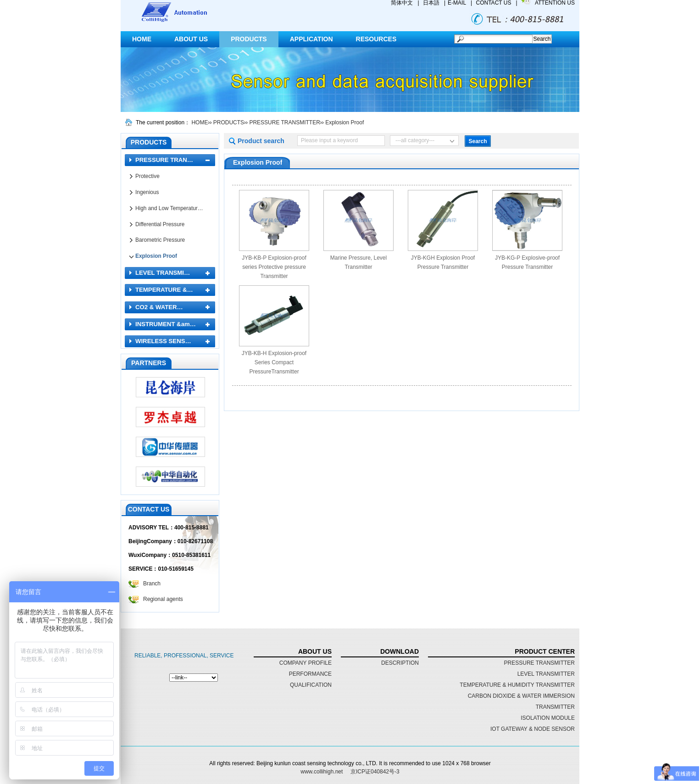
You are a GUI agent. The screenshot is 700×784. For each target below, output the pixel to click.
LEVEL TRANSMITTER (546, 674)
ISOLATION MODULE (548, 718)
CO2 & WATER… (159, 307)
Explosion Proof (344, 122)
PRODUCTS (249, 39)
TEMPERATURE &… (164, 290)
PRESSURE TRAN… (164, 160)
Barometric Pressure (160, 240)
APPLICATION (311, 39)
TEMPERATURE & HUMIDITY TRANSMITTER (517, 685)
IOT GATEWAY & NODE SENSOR (533, 729)
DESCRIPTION (400, 663)
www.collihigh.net (322, 772)
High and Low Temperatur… (169, 208)
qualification (311, 685)
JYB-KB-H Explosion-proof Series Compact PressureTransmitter (274, 362)
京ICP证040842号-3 (375, 772)
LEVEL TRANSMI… (163, 273)
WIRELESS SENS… (163, 341)
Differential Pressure (160, 224)
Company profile (306, 663)
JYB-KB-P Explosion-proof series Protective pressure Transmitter (274, 267)
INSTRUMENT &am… (166, 324)
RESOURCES (376, 39)
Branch (152, 584)
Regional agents (163, 599)
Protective (147, 176)
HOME (142, 39)
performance (310, 674)
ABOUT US (191, 39)
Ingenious (147, 192)
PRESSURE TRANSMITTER (284, 122)
